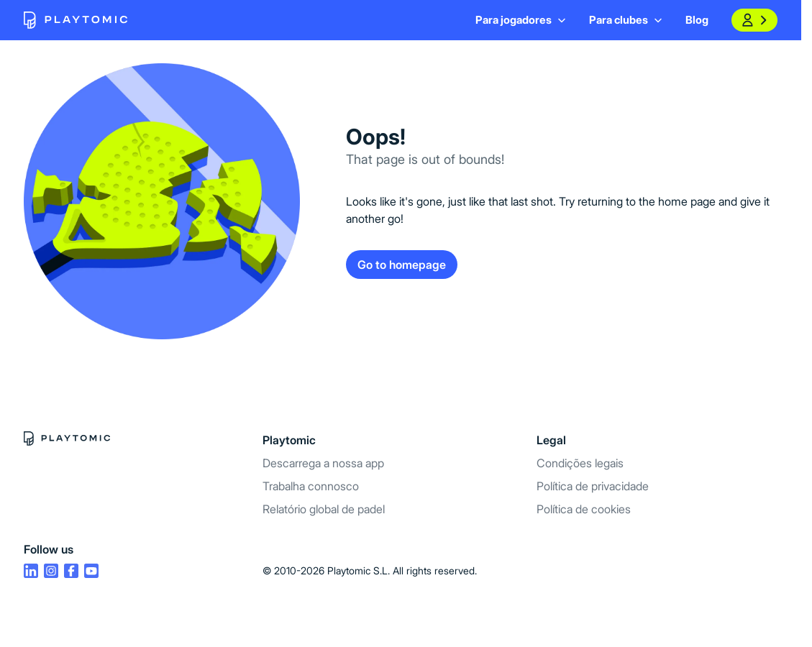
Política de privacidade (593, 486)
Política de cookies (584, 509)
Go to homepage (402, 265)
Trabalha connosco (311, 486)
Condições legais (580, 463)
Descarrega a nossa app (323, 463)
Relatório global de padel (324, 509)
